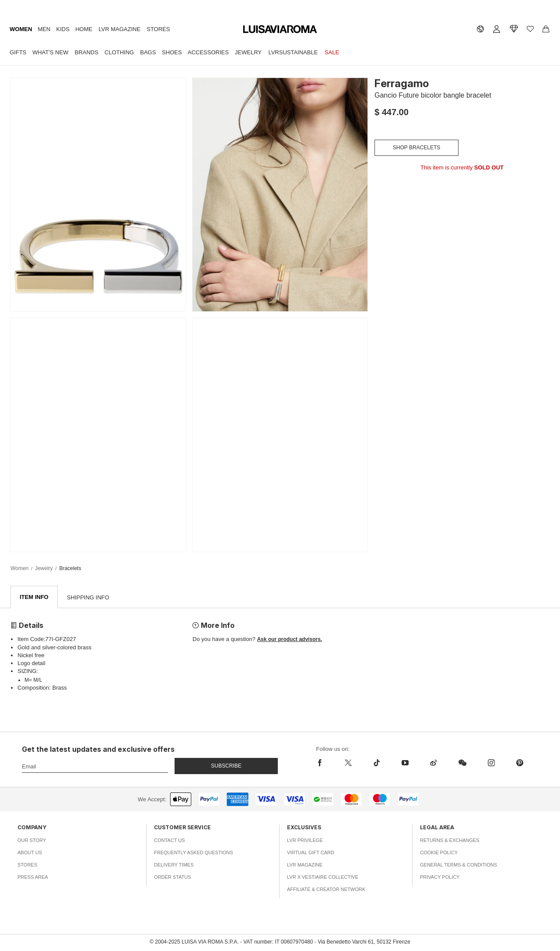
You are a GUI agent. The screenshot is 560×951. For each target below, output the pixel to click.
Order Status (173, 877)
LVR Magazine (119, 29)
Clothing (119, 52)
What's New (50, 52)
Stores (158, 29)
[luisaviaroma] (280, 30)
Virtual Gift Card (311, 853)
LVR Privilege (305, 841)
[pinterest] (520, 763)
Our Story (32, 841)
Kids (63, 29)
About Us (30, 853)
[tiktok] (376, 763)
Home (84, 29)
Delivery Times (174, 865)
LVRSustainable (293, 52)
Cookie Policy (439, 853)
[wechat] (462, 763)
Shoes (172, 52)
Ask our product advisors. (289, 640)
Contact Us (170, 841)
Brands (87, 52)
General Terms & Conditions (458, 865)
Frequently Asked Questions (194, 853)
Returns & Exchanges (450, 841)
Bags (148, 52)
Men (44, 29)
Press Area (33, 877)
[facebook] (325, 763)
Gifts (18, 52)
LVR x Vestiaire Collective (323, 877)
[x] (348, 763)
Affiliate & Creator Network (326, 890)
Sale (332, 52)
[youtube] (405, 763)
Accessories (208, 52)
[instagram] (491, 763)
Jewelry (248, 52)
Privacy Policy (440, 877)
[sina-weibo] (433, 763)
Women (21, 29)
